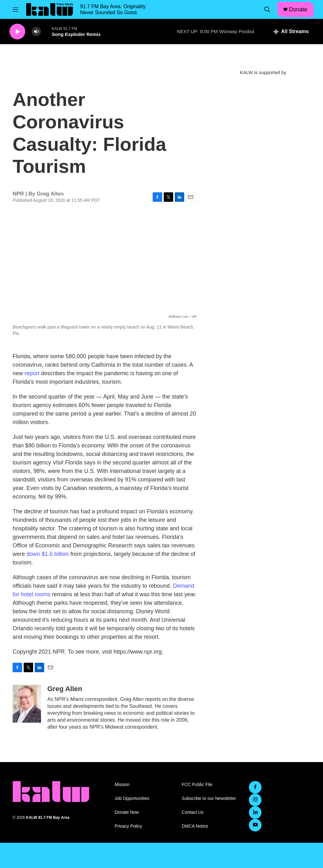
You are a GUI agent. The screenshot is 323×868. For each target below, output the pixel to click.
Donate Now (127, 812)
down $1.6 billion (48, 554)
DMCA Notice (195, 826)
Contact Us (193, 812)
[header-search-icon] (267, 9)
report (32, 373)
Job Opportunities (132, 798)
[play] (17, 32)
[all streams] (291, 32)
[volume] (36, 32)
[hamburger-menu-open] (15, 9)
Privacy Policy (128, 826)
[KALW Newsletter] (263, 109)
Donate (298, 9)
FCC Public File (197, 785)
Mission (122, 785)
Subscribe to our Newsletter (209, 798)
